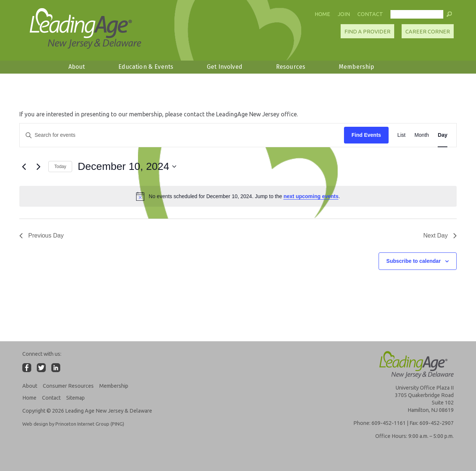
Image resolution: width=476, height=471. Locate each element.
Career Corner (428, 32)
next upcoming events (311, 196)
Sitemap (75, 398)
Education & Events (146, 67)
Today (60, 167)
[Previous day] (24, 167)
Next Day (440, 235)
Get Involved (225, 67)
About (77, 67)
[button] (449, 16)
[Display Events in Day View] (443, 135)
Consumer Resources (68, 386)
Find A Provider (367, 32)
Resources (291, 67)
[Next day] (38, 167)
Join (344, 14)
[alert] (238, 196)
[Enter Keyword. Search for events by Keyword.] (182, 135)
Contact (370, 14)
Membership (357, 67)
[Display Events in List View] (402, 135)
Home (322, 14)
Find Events (366, 135)
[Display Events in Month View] (422, 135)
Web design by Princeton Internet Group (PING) (73, 424)
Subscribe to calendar (414, 261)
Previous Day (41, 235)
